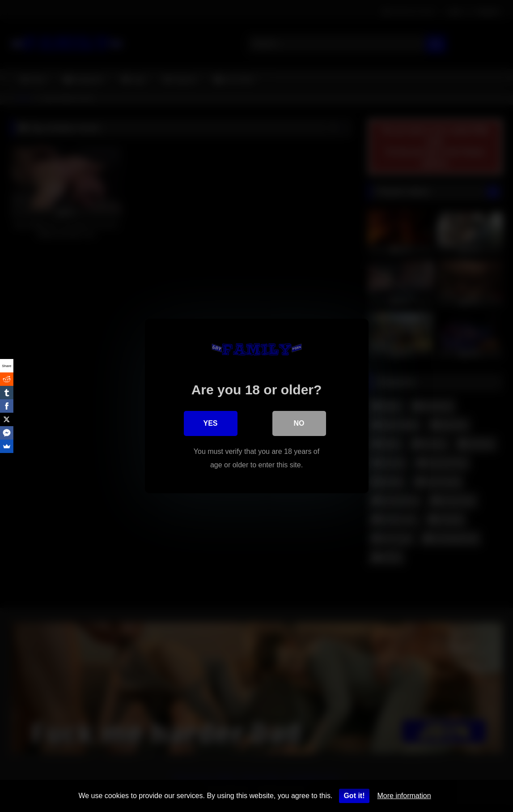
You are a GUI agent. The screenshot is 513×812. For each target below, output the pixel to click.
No (299, 423)
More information (404, 796)
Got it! (354, 796)
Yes (210, 423)
